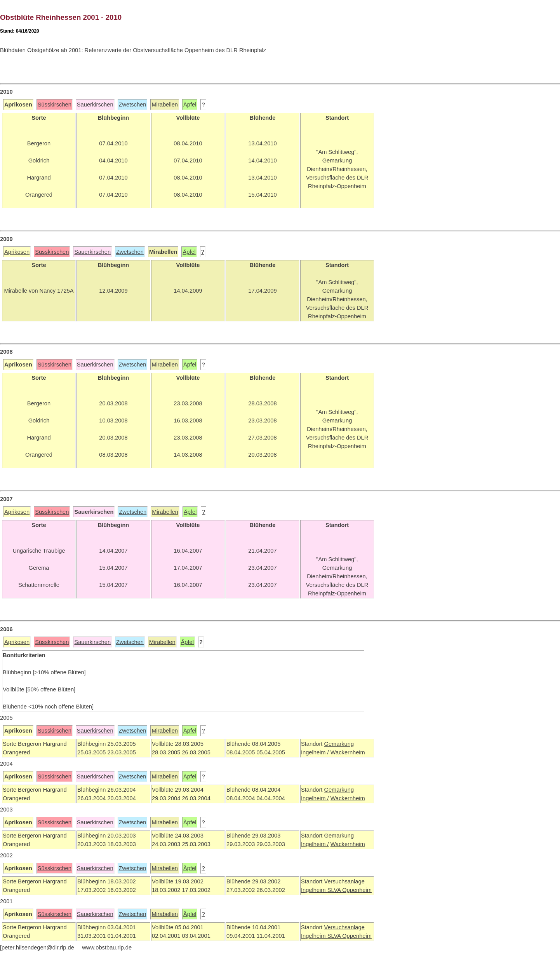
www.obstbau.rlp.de (107, 948)
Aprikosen (17, 252)
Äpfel (190, 105)
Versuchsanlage (344, 881)
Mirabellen (165, 105)
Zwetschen (133, 105)
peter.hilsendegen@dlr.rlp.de (38, 948)
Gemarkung (339, 744)
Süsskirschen (55, 105)
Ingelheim (314, 890)
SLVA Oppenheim (350, 890)
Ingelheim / (315, 752)
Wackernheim (348, 752)
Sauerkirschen (95, 105)
